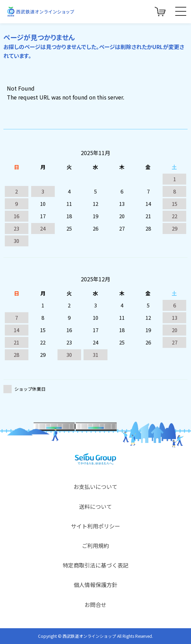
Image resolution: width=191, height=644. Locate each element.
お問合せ (95, 605)
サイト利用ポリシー (95, 526)
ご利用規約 (95, 546)
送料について (95, 506)
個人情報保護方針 (95, 585)
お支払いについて (95, 487)
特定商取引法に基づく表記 (95, 565)
